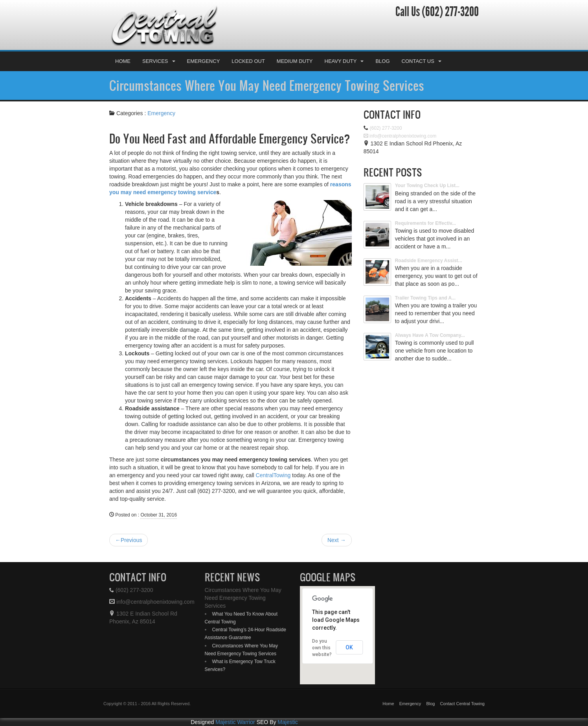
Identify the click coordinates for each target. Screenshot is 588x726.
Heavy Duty (344, 61)
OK (349, 647)
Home (123, 61)
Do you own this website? (322, 648)
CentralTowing (273, 475)
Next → (337, 540)
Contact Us (422, 61)
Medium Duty (295, 61)
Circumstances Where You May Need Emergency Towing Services (267, 85)
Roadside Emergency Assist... (429, 261)
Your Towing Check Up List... (427, 186)
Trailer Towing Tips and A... (425, 298)
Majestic (288, 722)
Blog (382, 61)
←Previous (129, 540)
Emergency (204, 61)
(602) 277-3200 (449, 12)
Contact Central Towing (462, 704)
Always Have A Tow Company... (430, 335)
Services (159, 61)
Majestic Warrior (235, 722)
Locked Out (248, 61)
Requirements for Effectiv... (425, 223)
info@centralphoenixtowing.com (400, 136)
